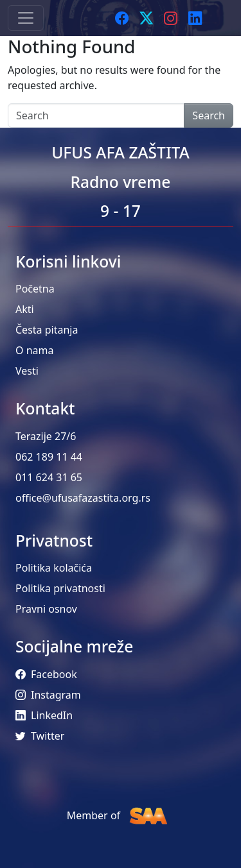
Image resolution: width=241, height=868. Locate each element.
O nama (34, 350)
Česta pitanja (47, 330)
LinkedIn (44, 715)
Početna (35, 289)
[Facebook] (122, 18)
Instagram (48, 695)
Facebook (46, 674)
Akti (25, 309)
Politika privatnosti (60, 588)
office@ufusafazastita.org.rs (83, 498)
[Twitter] (147, 18)
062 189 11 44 (49, 457)
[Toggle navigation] (26, 18)
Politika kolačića (54, 568)
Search (209, 115)
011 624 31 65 (49, 477)
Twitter (40, 736)
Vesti (27, 371)
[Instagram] (171, 18)
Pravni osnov (46, 609)
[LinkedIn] (195, 18)
